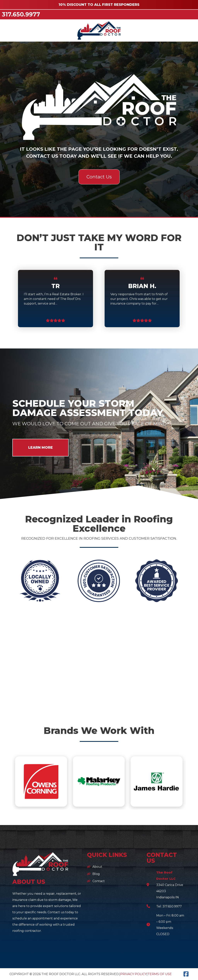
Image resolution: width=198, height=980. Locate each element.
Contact (99, 881)
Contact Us (99, 177)
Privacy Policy (133, 974)
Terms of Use (160, 974)
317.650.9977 (21, 14)
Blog (96, 874)
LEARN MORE (41, 448)
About (97, 867)
